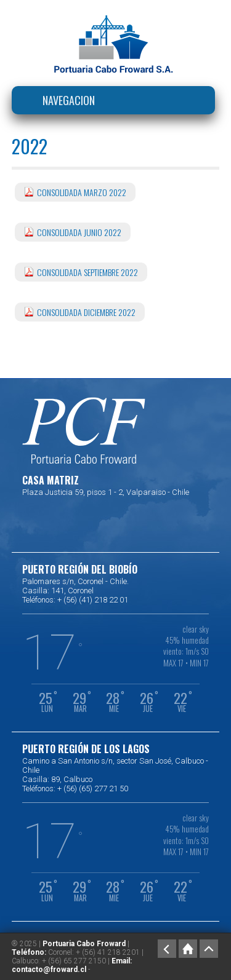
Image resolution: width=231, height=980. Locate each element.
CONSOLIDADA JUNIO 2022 (79, 232)
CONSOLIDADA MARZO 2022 (82, 192)
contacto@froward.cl (49, 970)
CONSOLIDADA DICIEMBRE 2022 (86, 312)
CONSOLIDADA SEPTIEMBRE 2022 (87, 272)
